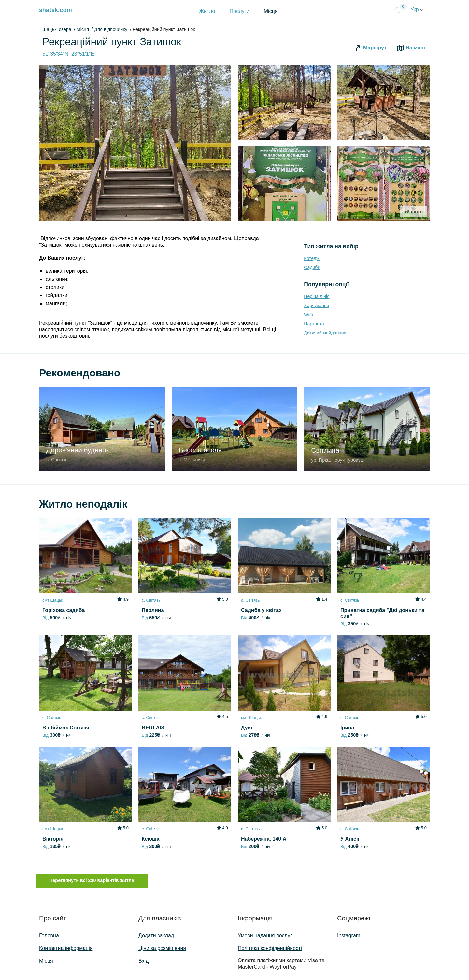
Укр (417, 10)
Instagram (349, 936)
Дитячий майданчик (325, 333)
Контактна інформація (66, 948)
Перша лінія (317, 296)
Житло (207, 11)
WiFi (308, 315)
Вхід (143, 961)
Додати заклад (156, 936)
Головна (49, 936)
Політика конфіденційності (270, 948)
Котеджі (312, 258)
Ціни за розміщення (162, 948)
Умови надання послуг (265, 936)
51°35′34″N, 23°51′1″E (68, 54)
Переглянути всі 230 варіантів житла (92, 880)
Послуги (240, 11)
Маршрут (370, 48)
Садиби (312, 267)
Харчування (316, 306)
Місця (271, 11)
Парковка (314, 324)
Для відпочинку (111, 29)
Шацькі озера (57, 29)
